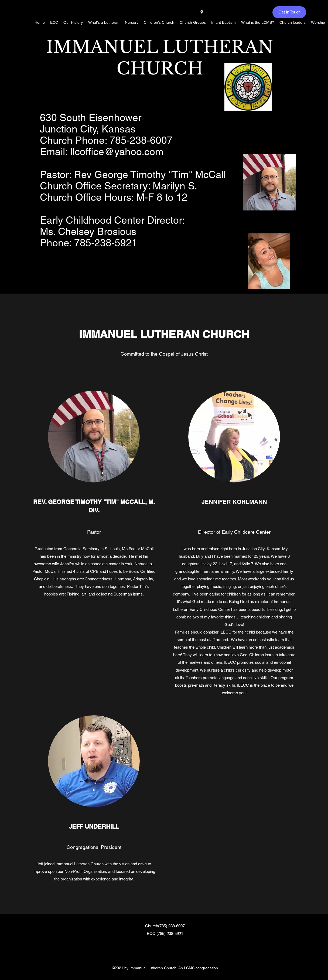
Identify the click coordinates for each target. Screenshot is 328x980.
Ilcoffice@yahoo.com (117, 152)
